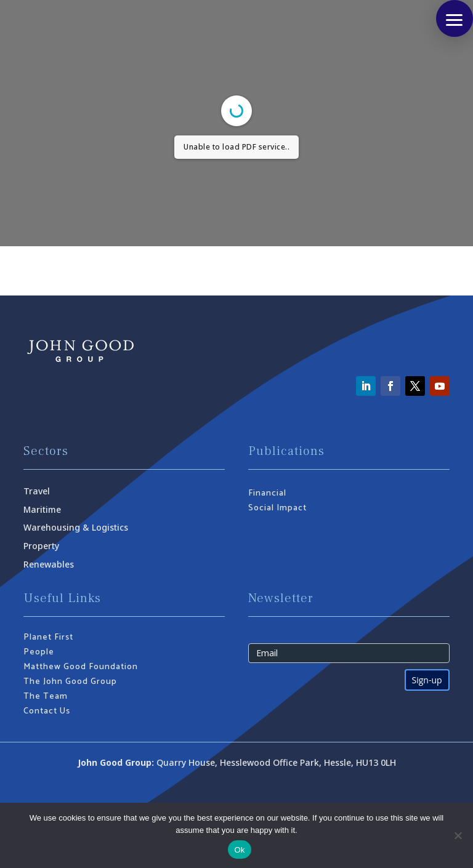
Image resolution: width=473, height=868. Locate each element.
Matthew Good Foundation (81, 667)
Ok (239, 850)
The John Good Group (70, 682)
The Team (46, 697)
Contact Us (47, 711)
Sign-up (427, 680)
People (39, 652)
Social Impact (277, 508)
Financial (267, 493)
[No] (458, 835)
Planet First (48, 637)
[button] (455, 18)
